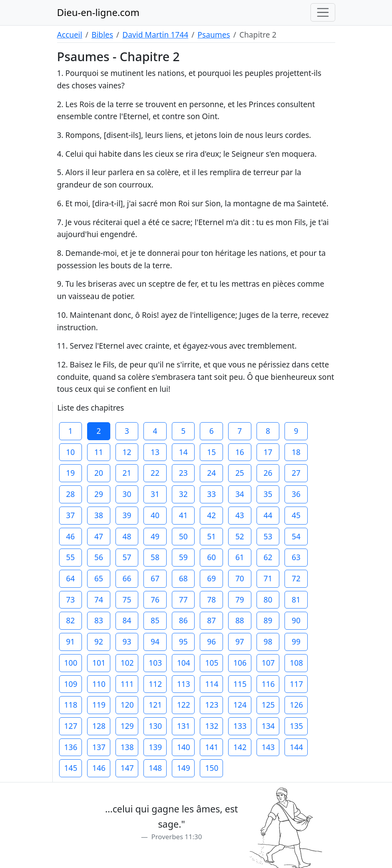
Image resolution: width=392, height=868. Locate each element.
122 (184, 705)
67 (155, 578)
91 (70, 642)
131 (184, 726)
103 (155, 663)
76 (155, 600)
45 (296, 515)
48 (127, 536)
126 (296, 705)
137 (99, 747)
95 (183, 642)
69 (211, 578)
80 (268, 600)
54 (296, 536)
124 (240, 705)
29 (99, 494)
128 (99, 726)
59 (183, 557)
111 (127, 684)
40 (155, 515)
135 (296, 726)
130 (155, 726)
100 (71, 663)
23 (183, 473)
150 (212, 768)
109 (71, 684)
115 (240, 684)
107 (268, 663)
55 (70, 557)
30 (127, 494)
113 (184, 684)
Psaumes (214, 35)
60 (211, 557)
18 (296, 452)
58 (155, 557)
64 (70, 578)
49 (155, 536)
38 (99, 515)
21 (127, 473)
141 (212, 747)
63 (296, 557)
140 (184, 747)
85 (155, 620)
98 (268, 642)
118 (71, 705)
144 (296, 747)
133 (240, 726)
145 (71, 768)
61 (240, 557)
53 (268, 536)
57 (127, 557)
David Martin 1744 (155, 35)
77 (183, 600)
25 (240, 473)
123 (212, 705)
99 (296, 642)
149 (184, 768)
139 (155, 747)
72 (296, 578)
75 (127, 600)
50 (183, 536)
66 (127, 578)
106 (240, 663)
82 (70, 620)
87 (211, 620)
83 (99, 620)
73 (70, 600)
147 (127, 768)
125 (268, 705)
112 (155, 684)
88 (240, 620)
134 (268, 726)
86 (183, 620)
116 (268, 684)
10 (70, 452)
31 (155, 494)
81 (296, 600)
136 (71, 747)
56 (99, 557)
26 (268, 473)
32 (183, 494)
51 (211, 536)
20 (99, 473)
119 (99, 705)
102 (127, 663)
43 (240, 515)
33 (211, 494)
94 (155, 642)
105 (212, 663)
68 (183, 578)
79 (240, 600)
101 (99, 663)
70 (240, 578)
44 (268, 515)
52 (240, 536)
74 (99, 600)
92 (99, 642)
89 (268, 620)
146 (99, 768)
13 (155, 452)
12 (127, 452)
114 (212, 684)
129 (127, 726)
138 (127, 747)
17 (268, 452)
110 (99, 684)
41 (183, 515)
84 (127, 620)
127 (71, 726)
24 (211, 473)
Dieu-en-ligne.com (98, 12)
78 (211, 600)
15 (211, 452)
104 (184, 663)
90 (296, 620)
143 (268, 747)
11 (99, 452)
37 (70, 515)
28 (70, 494)
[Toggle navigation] (323, 12)
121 (155, 705)
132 (212, 726)
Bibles (102, 35)
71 (268, 578)
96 (211, 642)
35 (268, 494)
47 (99, 536)
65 (99, 578)
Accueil (70, 35)
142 (240, 747)
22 (155, 473)
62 (268, 557)
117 (296, 684)
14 (183, 452)
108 (296, 663)
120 (127, 705)
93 (127, 642)
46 (70, 536)
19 (70, 473)
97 (240, 642)
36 (296, 494)
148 (155, 768)
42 (211, 515)
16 (240, 452)
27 (296, 473)
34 (240, 494)
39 (127, 515)
